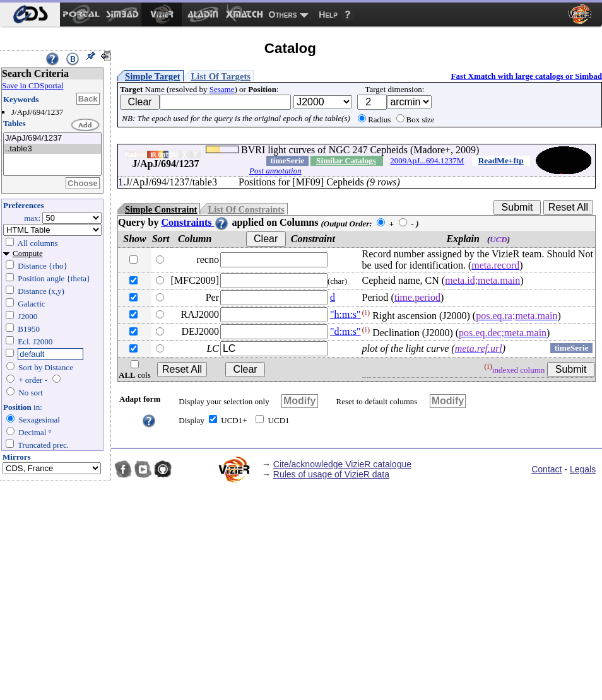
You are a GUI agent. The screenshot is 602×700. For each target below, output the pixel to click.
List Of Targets (221, 76)
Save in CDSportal (33, 85)
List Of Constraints (246, 209)
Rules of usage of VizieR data (331, 474)
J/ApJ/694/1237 (52, 138)
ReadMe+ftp (501, 160)
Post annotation (275, 171)
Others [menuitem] (283, 15)
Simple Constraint (161, 209)
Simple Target (153, 76)
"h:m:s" (345, 314)
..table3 (52, 149)
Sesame (222, 89)
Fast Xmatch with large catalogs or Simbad (526, 76)
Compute (28, 253)
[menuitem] (30, 15)
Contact (546, 469)
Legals (583, 469)
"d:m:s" (345, 331)
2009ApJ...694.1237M (427, 160)
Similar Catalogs (346, 160)
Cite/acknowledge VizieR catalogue (342, 464)
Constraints (195, 222)
